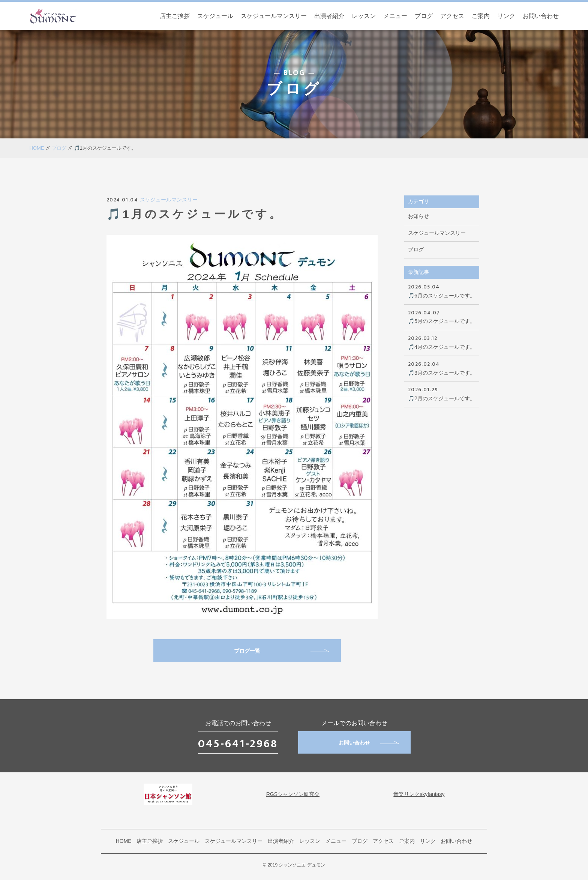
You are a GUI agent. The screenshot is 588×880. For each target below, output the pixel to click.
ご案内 (481, 16)
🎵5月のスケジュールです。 (442, 316)
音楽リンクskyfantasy (419, 794)
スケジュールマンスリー (274, 16)
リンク (506, 16)
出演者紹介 (329, 16)
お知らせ (418, 216)
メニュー (395, 16)
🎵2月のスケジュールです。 (442, 393)
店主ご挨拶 (175, 16)
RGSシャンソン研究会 (293, 794)
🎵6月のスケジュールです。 (442, 291)
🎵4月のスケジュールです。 (442, 342)
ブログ (424, 16)
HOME (37, 148)
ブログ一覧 (282, 651)
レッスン (364, 16)
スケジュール (215, 16)
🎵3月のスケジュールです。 (442, 368)
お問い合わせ (541, 16)
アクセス (452, 16)
